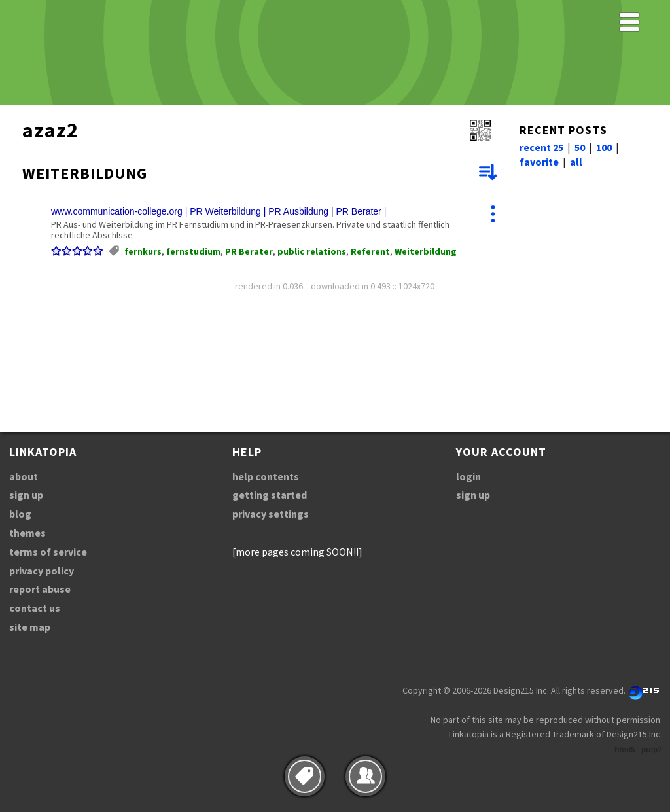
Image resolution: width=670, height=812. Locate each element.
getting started (270, 495)
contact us (35, 608)
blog (20, 514)
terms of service (48, 552)
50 (580, 147)
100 (604, 147)
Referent (370, 251)
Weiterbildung (426, 251)
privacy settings (271, 514)
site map (30, 627)
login (468, 476)
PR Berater (249, 251)
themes (27, 533)
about (24, 476)
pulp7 (652, 750)
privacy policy (42, 571)
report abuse (40, 589)
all (576, 162)
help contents (266, 476)
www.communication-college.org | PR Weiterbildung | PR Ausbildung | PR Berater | (219, 211)
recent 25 (541, 147)
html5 (625, 750)
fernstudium (193, 251)
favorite (539, 162)
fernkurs (143, 251)
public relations (312, 251)
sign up (26, 495)
